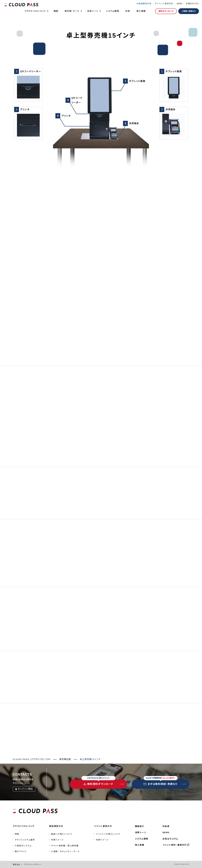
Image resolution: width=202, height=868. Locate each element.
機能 (56, 11)
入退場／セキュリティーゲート (65, 851)
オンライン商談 (24, 789)
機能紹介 (140, 826)
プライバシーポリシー (33, 864)
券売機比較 (65, 759)
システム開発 (113, 11)
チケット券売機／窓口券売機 (65, 846)
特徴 (17, 834)
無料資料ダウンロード (98, 782)
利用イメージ (57, 840)
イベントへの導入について (108, 834)
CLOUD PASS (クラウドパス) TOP (32, 759)
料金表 (166, 826)
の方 (144, 4)
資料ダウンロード (166, 11)
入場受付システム (23, 846)
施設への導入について (62, 834)
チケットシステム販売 (25, 840)
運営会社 (17, 864)
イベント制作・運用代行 (175, 845)
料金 (128, 11)
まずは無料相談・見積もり (160, 782)
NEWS (179, 4)
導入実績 (141, 11)
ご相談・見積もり (189, 11)
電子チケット (21, 851)
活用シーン (141, 832)
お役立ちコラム (192, 4)
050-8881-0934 (23, 779)
